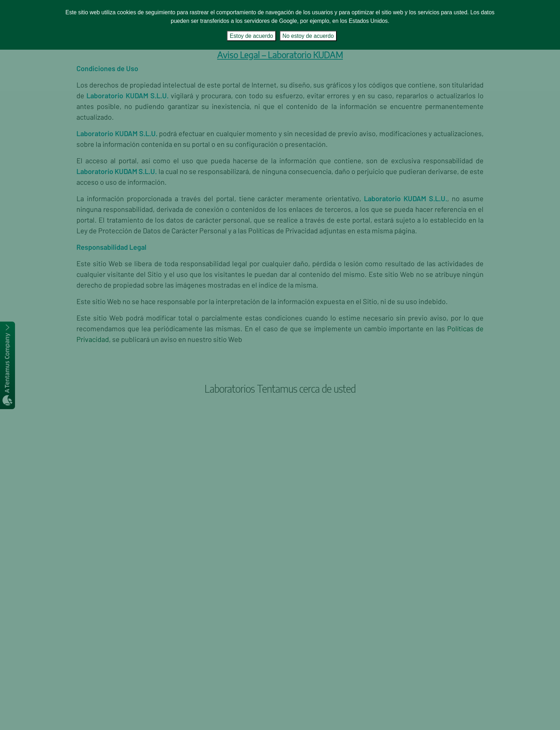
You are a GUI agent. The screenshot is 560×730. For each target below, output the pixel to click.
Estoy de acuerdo (251, 36)
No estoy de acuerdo (308, 36)
